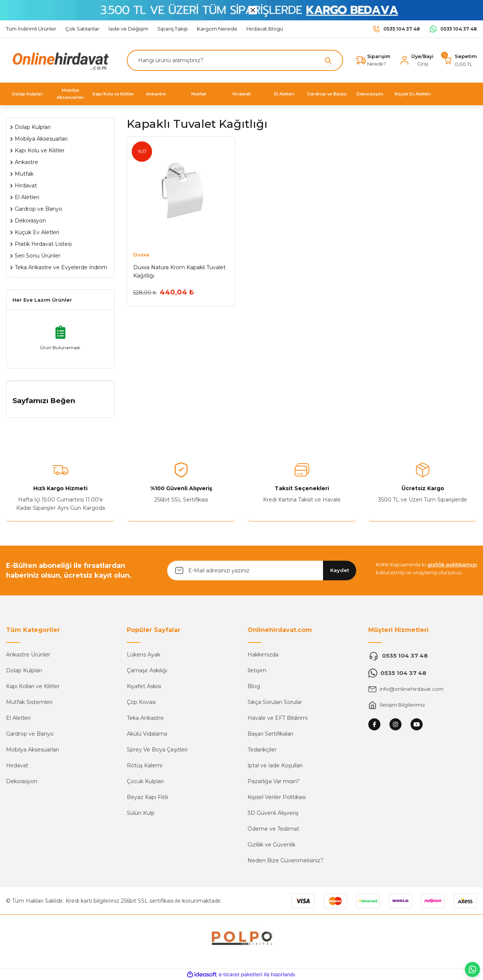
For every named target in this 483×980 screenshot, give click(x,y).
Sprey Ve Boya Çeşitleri (157, 750)
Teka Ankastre (145, 718)
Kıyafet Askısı (144, 686)
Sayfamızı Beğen (44, 401)
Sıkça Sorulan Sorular (275, 702)
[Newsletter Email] (262, 571)
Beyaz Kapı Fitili (147, 797)
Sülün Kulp (141, 813)
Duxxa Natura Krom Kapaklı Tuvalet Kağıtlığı (179, 271)
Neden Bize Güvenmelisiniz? (285, 860)
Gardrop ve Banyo (30, 734)
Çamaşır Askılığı (147, 670)
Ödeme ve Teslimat (273, 829)
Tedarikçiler (262, 750)
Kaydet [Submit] (340, 570)
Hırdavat (17, 765)
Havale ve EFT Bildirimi (278, 718)
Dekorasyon (22, 781)
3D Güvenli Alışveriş (273, 813)
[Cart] (460, 60)
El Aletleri (18, 718)
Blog (254, 686)
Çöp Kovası (141, 702)
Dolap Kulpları (24, 670)
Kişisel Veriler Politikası (277, 797)
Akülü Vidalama (147, 734)
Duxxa (141, 255)
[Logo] (59, 60)
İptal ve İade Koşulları (275, 765)
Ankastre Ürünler (28, 655)
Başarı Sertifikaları (270, 734)
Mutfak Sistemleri (29, 702)
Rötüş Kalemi (145, 765)
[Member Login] (416, 60)
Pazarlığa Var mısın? (274, 781)
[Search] (233, 60)
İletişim (257, 670)
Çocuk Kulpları (145, 781)
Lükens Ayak (144, 655)
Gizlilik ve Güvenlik (271, 845)
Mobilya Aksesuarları (32, 750)
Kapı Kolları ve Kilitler (33, 686)
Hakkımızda (263, 655)
